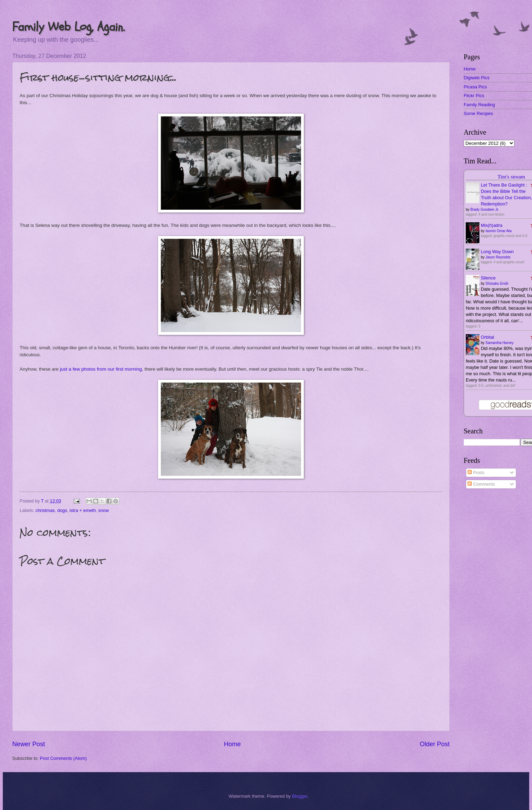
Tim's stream (511, 177)
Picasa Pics (475, 87)
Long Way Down (497, 252)
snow (103, 510)
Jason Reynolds (498, 257)
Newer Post (29, 744)
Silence (488, 278)
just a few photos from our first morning (101, 369)
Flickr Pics (474, 96)
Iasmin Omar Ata (498, 231)
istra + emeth (83, 510)
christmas (45, 510)
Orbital (487, 337)
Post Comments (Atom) (63, 758)
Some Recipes (478, 113)
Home (232, 744)
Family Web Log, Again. (69, 27)
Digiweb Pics (477, 78)
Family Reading (479, 105)
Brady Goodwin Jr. (485, 210)
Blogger (300, 796)
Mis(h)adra (492, 225)
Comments (481, 484)
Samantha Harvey (499, 343)
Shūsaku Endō (497, 283)
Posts (476, 472)
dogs (62, 510)
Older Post (435, 744)
